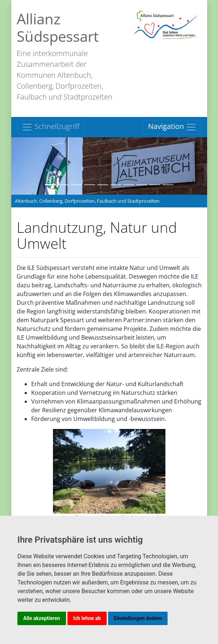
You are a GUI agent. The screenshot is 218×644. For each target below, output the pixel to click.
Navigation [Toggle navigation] (172, 127)
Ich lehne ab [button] (87, 618)
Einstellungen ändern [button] (138, 618)
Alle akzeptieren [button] (42, 618)
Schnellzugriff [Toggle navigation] (51, 127)
